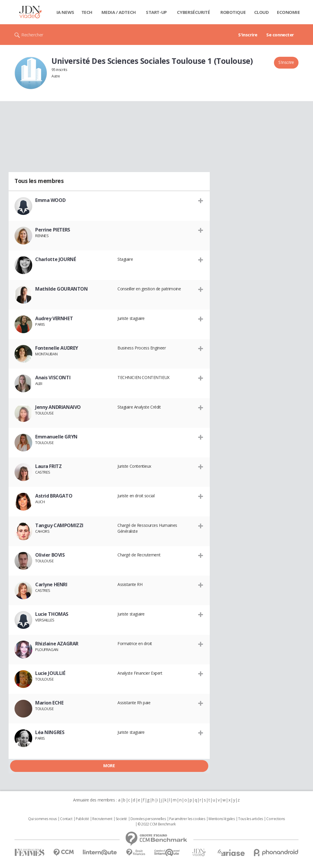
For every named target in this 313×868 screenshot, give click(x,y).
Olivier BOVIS (50, 555)
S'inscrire (248, 35)
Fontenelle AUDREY (57, 348)
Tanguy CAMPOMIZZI (59, 525)
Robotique (233, 12)
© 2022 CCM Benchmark (157, 824)
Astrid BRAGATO (54, 496)
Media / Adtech (119, 12)
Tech (87, 12)
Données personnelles (148, 819)
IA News (65, 12)
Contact (66, 819)
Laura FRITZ (48, 466)
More (109, 766)
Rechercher (32, 35)
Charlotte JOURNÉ (55, 259)
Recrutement (102, 819)
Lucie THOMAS (52, 614)
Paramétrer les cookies (187, 819)
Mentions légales (222, 819)
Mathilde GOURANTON (61, 289)
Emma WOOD (50, 200)
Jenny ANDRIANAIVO (58, 407)
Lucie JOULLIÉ (50, 673)
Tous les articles (251, 819)
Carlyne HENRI (51, 584)
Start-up (156, 12)
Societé (121, 819)
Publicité (82, 819)
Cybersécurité (193, 12)
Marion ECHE (49, 703)
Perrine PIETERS (53, 230)
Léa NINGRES (50, 732)
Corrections (275, 819)
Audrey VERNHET (54, 318)
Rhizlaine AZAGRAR (57, 644)
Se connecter (280, 35)
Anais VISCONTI (53, 378)
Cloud (262, 12)
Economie (288, 12)
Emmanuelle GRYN (56, 437)
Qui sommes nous (42, 819)
